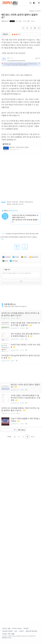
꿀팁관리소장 (5, 21)
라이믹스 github (17, 629)
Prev (9, 437)
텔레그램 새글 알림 (31, 631)
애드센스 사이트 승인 (12, 202)
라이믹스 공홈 (6, 629)
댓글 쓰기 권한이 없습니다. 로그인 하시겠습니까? (17, 273)
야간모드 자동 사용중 (8, 634)
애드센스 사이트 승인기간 (26, 202)
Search (15, 430)
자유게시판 (8, 304)
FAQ (16, 631)
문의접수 (26, 629)
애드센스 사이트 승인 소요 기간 (15, 204)
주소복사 (12, 21)
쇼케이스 (21, 631)
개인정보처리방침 (7, 631)
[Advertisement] (21, 175)
